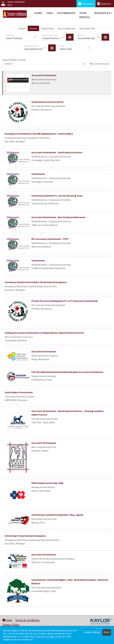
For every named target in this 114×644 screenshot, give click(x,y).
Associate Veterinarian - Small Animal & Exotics (57, 152)
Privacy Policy (11, 624)
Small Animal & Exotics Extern (47, 102)
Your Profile (85, 15)
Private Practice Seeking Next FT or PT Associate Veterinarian (65, 301)
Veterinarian (38, 174)
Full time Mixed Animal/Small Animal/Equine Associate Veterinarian (67, 372)
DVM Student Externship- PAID (47, 483)
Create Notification (99, 64)
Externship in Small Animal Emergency (25, 536)
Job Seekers (86, 4)
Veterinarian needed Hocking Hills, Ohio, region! (57, 515)
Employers (104, 4)
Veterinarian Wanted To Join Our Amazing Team (57, 196)
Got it (107, 632)
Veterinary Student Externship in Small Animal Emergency (36, 282)
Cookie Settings (92, 632)
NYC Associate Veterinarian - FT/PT (50, 239)
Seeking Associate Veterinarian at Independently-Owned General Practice (45, 333)
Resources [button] (102, 13)
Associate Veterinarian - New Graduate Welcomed (58, 217)
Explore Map (47, 28)
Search (22, 28)
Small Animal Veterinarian (19, 392)
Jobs (50, 13)
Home (38, 13)
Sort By (8, 64)
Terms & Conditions (27, 620)
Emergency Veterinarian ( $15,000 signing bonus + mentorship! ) (39, 134)
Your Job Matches (67, 28)
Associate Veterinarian (44, 75)
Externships (66, 13)
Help (7, 620)
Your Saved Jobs (87, 28)
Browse (33, 28)
